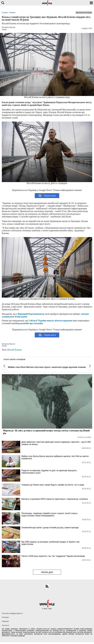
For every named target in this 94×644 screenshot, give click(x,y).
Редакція (5, 621)
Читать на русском (84, 13)
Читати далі (47, 572)
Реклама (5, 617)
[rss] (47, 586)
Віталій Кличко (15, 350)
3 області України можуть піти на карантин (50, 321)
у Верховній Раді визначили (30, 314)
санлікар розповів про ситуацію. (27, 323)
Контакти (5, 625)
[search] (3, 3)
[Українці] (47, 3)
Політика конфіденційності (12, 613)
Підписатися (47, 196)
